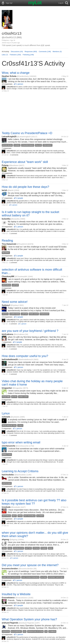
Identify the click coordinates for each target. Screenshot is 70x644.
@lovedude (15, 507)
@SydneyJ (15, 305)
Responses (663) (31, 52)
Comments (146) (45, 52)
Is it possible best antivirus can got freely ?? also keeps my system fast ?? (34, 502)
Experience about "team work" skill (25, 162)
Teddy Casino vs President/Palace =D (27, 133)
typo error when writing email (21, 442)
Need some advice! (15, 302)
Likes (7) (5, 55)
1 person (20, 84)
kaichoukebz (8, 475)
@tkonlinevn (14, 165)
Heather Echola (9, 76)
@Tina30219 (22, 244)
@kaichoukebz (20, 475)
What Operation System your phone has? (29, 619)
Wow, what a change (16, 73)
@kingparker (18, 388)
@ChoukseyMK (21, 276)
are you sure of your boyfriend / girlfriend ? (30, 331)
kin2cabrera (7, 334)
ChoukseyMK (8, 276)
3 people (20, 519)
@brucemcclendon (26, 569)
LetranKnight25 (9, 137)
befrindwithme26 (10, 359)
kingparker (7, 388)
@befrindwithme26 (26, 360)
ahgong (5, 540)
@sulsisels (15, 417)
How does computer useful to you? (25, 356)
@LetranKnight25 (24, 137)
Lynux (6, 413)
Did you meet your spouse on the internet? (30, 565)
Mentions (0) (57, 52)
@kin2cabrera (19, 334)
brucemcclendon (10, 569)
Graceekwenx (8, 598)
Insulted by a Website (16, 594)
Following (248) (28, 55)
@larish (11, 190)
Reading (7, 240)
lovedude (6, 507)
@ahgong (13, 540)
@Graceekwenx (21, 598)
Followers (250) (15, 55)
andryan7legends (10, 623)
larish (4, 190)
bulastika (6, 219)
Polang (5, 165)
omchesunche (9, 446)
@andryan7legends (26, 623)
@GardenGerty (23, 76)
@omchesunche (22, 446)
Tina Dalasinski (9, 244)
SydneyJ (6, 305)
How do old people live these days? (25, 187)
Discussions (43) (17, 52)
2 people (20, 198)
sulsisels (6, 417)
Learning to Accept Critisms (20, 471)
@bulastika (15, 219)
